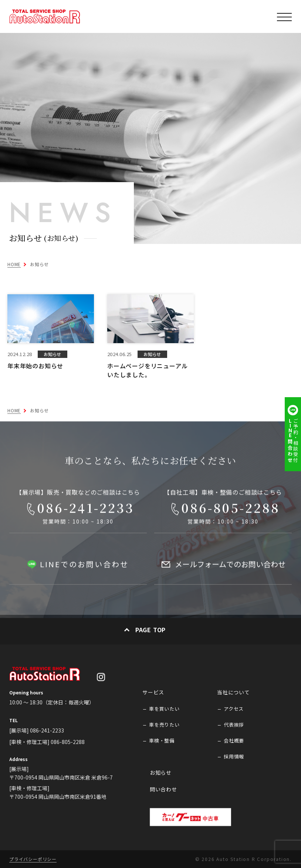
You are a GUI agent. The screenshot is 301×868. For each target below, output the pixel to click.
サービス (153, 692)
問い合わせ (163, 789)
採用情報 (234, 757)
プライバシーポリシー (33, 859)
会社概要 (234, 741)
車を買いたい (164, 709)
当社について (234, 692)
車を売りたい (164, 725)
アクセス (234, 709)
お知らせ (161, 773)
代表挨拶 (234, 725)
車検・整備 (162, 741)
